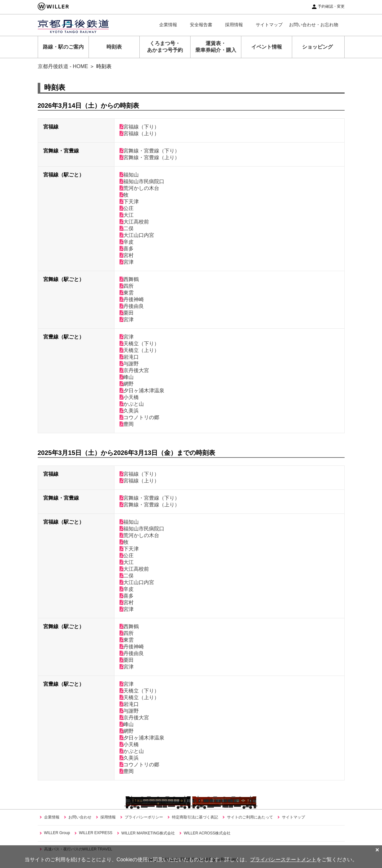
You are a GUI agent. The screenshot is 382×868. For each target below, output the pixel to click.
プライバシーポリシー (144, 817)
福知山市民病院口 (142, 181)
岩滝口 (129, 357)
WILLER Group (57, 833)
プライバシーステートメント (283, 860)
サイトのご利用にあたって (250, 817)
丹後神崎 (132, 299)
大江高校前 (134, 222)
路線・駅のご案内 (63, 47)
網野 (127, 384)
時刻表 (114, 47)
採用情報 (234, 25)
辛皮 (127, 242)
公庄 (127, 208)
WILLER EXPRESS (96, 833)
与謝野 (129, 364)
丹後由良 (132, 306)
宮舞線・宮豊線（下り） (150, 151)
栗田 (127, 313)
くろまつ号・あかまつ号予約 (165, 47)
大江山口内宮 (137, 235)
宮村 (127, 255)
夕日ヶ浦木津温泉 (142, 391)
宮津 (127, 262)
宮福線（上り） (139, 133)
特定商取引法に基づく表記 (195, 817)
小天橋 (129, 397)
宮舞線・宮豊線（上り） (150, 157)
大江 (127, 215)
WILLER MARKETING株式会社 (148, 833)
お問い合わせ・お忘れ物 (314, 25)
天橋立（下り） (139, 344)
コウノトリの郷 (139, 417)
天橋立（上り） (139, 350)
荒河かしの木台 (139, 188)
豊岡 (127, 424)
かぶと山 (132, 404)
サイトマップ (269, 25)
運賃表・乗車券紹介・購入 (216, 47)
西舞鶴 (129, 279)
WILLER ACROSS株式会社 (207, 833)
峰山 (127, 377)
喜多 (127, 249)
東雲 (127, 293)
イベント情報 (267, 47)
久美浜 (129, 411)
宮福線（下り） (139, 127)
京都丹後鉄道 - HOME (63, 66)
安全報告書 (201, 25)
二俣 (127, 228)
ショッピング (317, 47)
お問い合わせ (80, 817)
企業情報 (168, 25)
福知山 (129, 175)
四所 (127, 286)
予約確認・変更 (331, 6)
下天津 (129, 202)
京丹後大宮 (134, 370)
